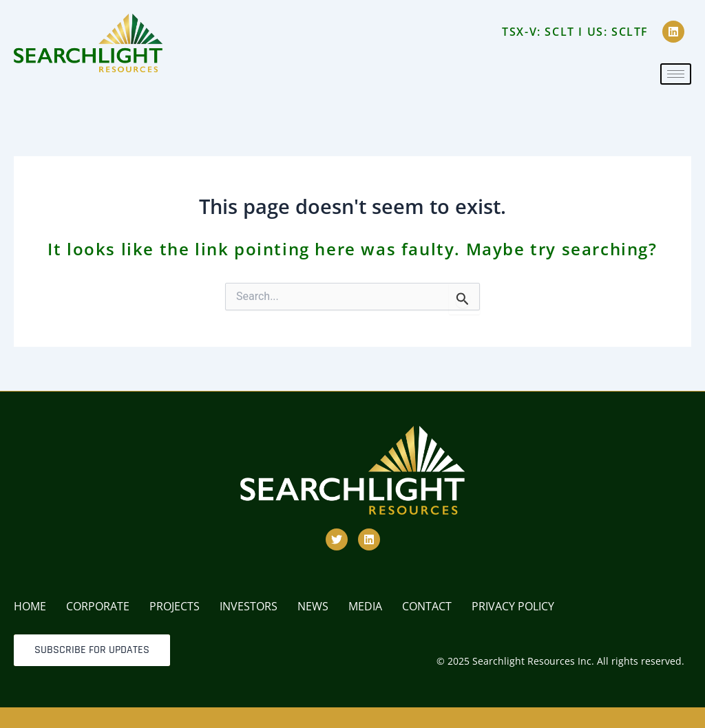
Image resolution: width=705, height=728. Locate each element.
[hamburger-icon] (676, 74)
